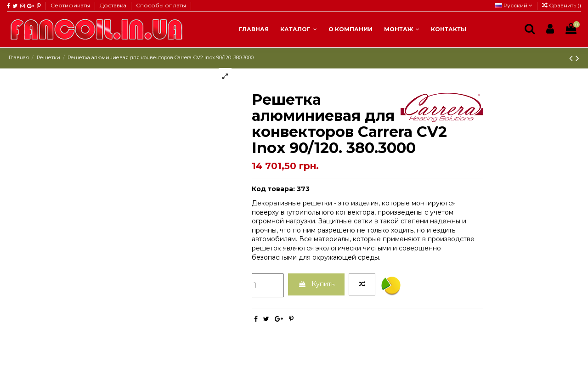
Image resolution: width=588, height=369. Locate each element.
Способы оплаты (161, 5)
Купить (316, 284)
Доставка (114, 5)
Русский (514, 5)
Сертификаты (71, 5)
